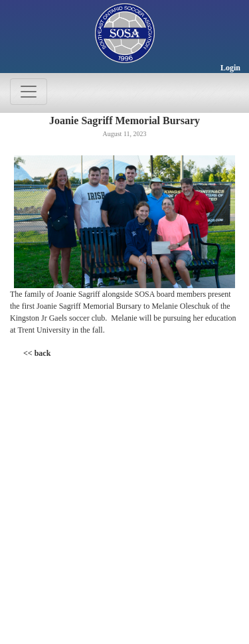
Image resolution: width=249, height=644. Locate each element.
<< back (37, 353)
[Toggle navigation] (29, 92)
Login (230, 68)
